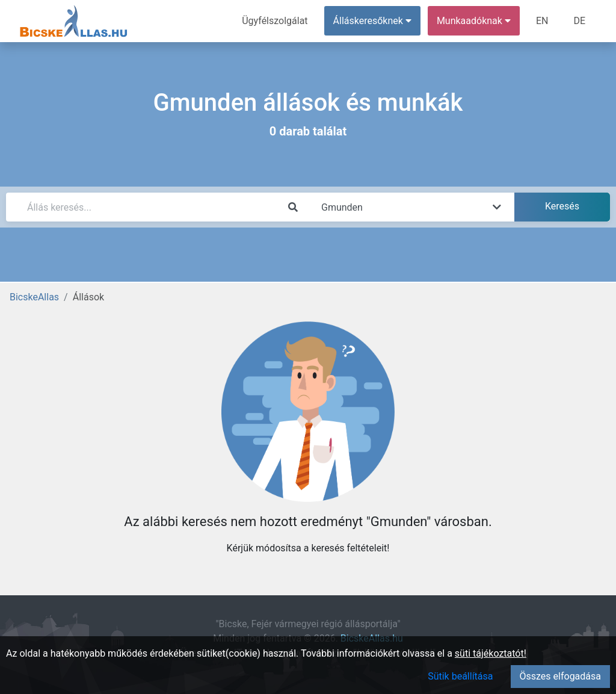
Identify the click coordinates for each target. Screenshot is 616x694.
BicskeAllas (34, 297)
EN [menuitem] (542, 21)
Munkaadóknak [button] (474, 21)
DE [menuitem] (579, 21)
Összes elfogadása (560, 676)
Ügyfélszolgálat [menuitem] (275, 21)
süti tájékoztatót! (491, 653)
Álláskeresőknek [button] (372, 21)
